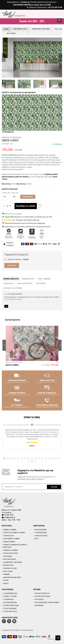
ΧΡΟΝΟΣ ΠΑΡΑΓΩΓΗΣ (11, 279)
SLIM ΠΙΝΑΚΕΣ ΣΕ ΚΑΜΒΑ (11, 539)
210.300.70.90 (8, 515)
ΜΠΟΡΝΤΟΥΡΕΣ (8, 565)
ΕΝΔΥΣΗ (6, 583)
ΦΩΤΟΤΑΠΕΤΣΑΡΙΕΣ (10, 559)
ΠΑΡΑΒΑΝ (6, 574)
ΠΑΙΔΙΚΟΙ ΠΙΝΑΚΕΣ (9, 542)
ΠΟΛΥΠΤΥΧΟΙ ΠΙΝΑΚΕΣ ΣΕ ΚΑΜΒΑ (14, 533)
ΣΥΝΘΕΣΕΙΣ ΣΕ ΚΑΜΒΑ (10, 550)
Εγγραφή (54, 487)
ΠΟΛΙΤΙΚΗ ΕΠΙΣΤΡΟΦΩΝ (42, 596)
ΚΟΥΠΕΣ (6, 580)
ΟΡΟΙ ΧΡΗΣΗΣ (39, 599)
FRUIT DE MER (8, 571)
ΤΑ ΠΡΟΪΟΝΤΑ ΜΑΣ (41, 533)
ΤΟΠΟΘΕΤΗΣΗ (9, 284)
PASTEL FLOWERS (12, 365)
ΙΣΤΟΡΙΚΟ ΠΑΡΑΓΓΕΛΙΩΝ (11, 605)
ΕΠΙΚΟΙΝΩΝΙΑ (39, 605)
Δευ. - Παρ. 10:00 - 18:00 (11, 520)
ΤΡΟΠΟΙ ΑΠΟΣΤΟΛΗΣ (10, 611)
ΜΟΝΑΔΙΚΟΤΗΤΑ (28, 279)
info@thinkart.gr (8, 517)
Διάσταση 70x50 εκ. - (16, 259)
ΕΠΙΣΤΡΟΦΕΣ (41, 284)
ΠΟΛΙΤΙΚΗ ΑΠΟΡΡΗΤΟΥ (42, 593)
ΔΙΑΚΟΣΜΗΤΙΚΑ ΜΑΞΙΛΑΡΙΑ (12, 577)
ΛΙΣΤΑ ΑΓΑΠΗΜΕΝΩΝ (10, 602)
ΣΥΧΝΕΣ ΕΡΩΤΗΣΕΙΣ (41, 536)
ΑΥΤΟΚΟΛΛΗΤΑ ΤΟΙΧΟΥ (11, 553)
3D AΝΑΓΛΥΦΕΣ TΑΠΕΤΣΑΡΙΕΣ (13, 562)
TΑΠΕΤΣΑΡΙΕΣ (8, 556)
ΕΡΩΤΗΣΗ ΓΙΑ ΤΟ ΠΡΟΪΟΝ (13, 288)
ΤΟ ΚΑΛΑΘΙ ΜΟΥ (9, 599)
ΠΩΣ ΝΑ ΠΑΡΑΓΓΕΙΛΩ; (25, 284)
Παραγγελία (12, 265)
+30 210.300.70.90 (55, 7)
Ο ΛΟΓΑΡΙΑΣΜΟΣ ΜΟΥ (10, 593)
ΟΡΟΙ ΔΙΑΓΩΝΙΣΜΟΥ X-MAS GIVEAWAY (47, 602)
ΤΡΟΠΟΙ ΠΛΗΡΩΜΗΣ (10, 608)
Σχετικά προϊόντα (13, 320)
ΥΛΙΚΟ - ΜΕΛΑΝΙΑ (44, 279)
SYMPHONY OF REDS (10, 568)
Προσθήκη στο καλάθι (26, 206)
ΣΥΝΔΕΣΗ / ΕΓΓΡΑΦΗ (10, 596)
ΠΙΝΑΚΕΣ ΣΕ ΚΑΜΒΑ (10, 530)
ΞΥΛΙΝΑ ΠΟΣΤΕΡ (8, 536)
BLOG (36, 539)
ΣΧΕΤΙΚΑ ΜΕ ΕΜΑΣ (41, 530)
